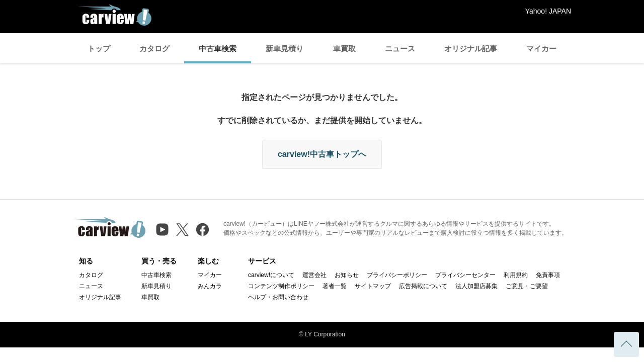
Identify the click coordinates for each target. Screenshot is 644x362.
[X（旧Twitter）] (182, 230)
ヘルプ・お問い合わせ (278, 297)
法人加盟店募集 (476, 286)
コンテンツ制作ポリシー (281, 286)
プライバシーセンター (465, 275)
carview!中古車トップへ (322, 154)
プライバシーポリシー (397, 275)
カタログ (154, 49)
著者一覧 (335, 286)
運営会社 (314, 275)
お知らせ (347, 275)
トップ (99, 49)
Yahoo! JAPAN (548, 11)
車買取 (344, 49)
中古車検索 (218, 49)
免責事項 (548, 275)
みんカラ (210, 286)
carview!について (271, 275)
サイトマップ (373, 286)
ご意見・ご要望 (527, 286)
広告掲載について (423, 286)
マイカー (541, 49)
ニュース (400, 49)
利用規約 (516, 275)
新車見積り (285, 49)
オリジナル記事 (471, 49)
